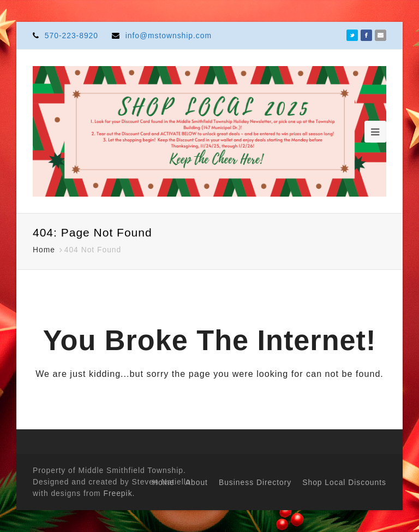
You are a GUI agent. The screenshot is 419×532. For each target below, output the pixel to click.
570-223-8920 (71, 36)
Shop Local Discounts (344, 482)
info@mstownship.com (169, 36)
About (197, 482)
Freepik (118, 493)
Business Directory (255, 482)
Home (163, 482)
